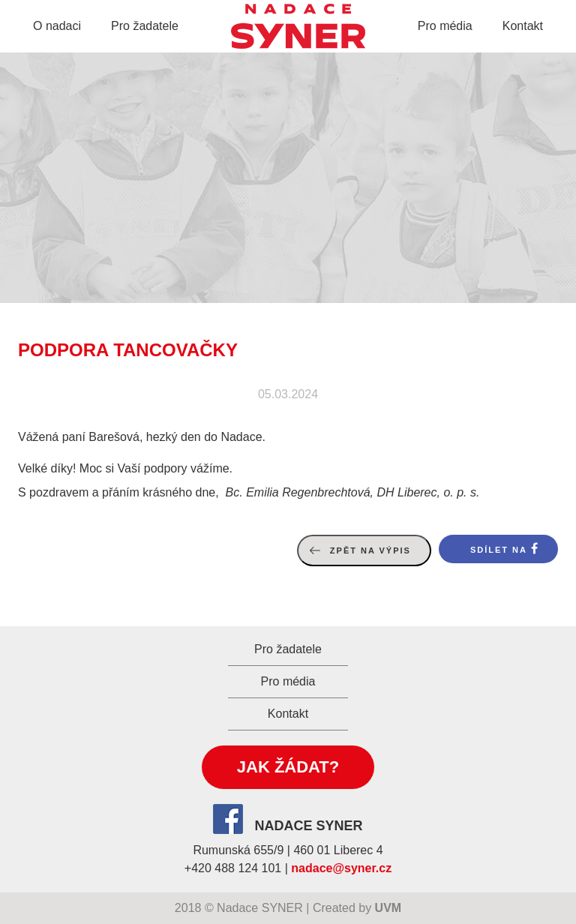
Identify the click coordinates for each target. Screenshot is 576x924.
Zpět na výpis (370, 550)
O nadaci (57, 26)
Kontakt (523, 26)
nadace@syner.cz (341, 868)
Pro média (445, 26)
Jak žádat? (288, 767)
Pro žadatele (145, 26)
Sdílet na (499, 550)
